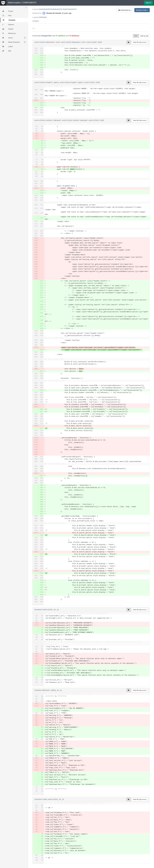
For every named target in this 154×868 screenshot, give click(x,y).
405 (42, 509)
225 (36, 255)
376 (42, 435)
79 (42, 162)
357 (42, 383)
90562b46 (43, 17)
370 (42, 419)
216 (36, 233)
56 (36, 715)
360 (36, 95)
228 (36, 262)
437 (42, 564)
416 (36, 530)
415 (36, 528)
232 (36, 271)
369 (42, 416)
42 (36, 661)
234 (36, 276)
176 (42, 224)
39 (42, 651)
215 (36, 231)
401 (42, 500)
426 (42, 535)
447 (42, 590)
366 (42, 112)
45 (42, 678)
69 (36, 765)
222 (36, 248)
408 (42, 516)
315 (36, 53)
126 (42, 181)
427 (42, 538)
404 (42, 507)
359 (36, 90)
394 (36, 471)
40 (36, 656)
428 (42, 540)
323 (42, 72)
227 (36, 259)
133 (42, 200)
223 (36, 250)
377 (36, 447)
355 (36, 386)
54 (42, 153)
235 (36, 279)
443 (42, 580)
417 (36, 533)
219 (42, 233)
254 (36, 343)
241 (42, 336)
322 (42, 70)
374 (42, 431)
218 (42, 231)
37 (42, 647)
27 (42, 637)
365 (42, 110)
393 (36, 469)
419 (36, 540)
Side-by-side (144, 36)
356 (36, 388)
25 (42, 632)
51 (36, 138)
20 (36, 616)
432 (42, 549)
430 (42, 545)
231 (36, 269)
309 (42, 362)
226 (36, 257)
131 (42, 195)
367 (42, 412)
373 (42, 428)
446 (42, 587)
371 (42, 421)
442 (42, 578)
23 (36, 623)
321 (42, 67)
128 (42, 186)
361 (36, 98)
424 (42, 528)
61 (36, 739)
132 (42, 198)
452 (42, 602)
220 (42, 236)
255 (36, 345)
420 (36, 542)
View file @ (140, 42)
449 (42, 595)
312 (42, 371)
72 (36, 787)
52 (42, 148)
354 (36, 383)
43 (36, 663)
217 (36, 236)
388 (42, 466)
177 (42, 226)
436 (42, 561)
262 (42, 357)
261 (42, 355)
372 (42, 424)
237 (42, 326)
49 (36, 134)
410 (42, 521)
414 (36, 526)
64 (36, 746)
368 (42, 414)
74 (36, 791)
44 (42, 675)
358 (42, 386)
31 (36, 817)
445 (42, 585)
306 (36, 362)
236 (42, 324)
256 (42, 340)
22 (36, 621)
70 (36, 768)
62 (36, 742)
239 (42, 331)
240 (42, 333)
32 (36, 820)
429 (42, 542)
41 (36, 659)
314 (36, 51)
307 (36, 364)
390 (42, 471)
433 (42, 554)
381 (36, 457)
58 (36, 720)
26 (42, 635)
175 (42, 221)
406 (42, 511)
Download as (125, 10)
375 (42, 433)
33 (36, 822)
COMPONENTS (29, 3)
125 (36, 181)
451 (42, 599)
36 (36, 647)
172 (42, 208)
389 (42, 469)
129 (42, 191)
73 (36, 789)
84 (42, 176)
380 (36, 454)
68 (36, 763)
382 (36, 459)
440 (42, 573)
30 (36, 815)
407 (42, 514)
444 (42, 583)
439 (42, 568)
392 (36, 466)
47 (36, 129)
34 (36, 825)
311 (42, 366)
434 (42, 557)
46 (36, 126)
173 (42, 213)
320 (42, 65)
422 (36, 547)
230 (36, 267)
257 (42, 343)
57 (36, 718)
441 (42, 576)
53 (42, 150)
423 (42, 526)
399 (42, 495)
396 (36, 478)
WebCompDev (14, 3)
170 (36, 208)
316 (42, 56)
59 (36, 723)
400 (42, 497)
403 (42, 504)
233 (36, 274)
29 (36, 813)
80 (42, 164)
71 (36, 770)
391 (42, 476)
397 (36, 481)
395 (36, 473)
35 (36, 827)
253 (36, 340)
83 (42, 174)
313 (36, 48)
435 (42, 559)
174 (42, 218)
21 (36, 618)
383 (36, 462)
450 (42, 597)
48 (36, 131)
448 (42, 592)
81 (42, 169)
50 (36, 136)
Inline (136, 36)
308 (36, 366)
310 (42, 364)
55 (42, 155)
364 (42, 108)
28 (42, 640)
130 (42, 193)
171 (42, 205)
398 (36, 483)
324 (42, 75)
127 (42, 183)
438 (42, 566)
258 (42, 345)
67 (36, 761)
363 (42, 105)
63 (36, 744)
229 (36, 264)
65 (36, 756)
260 (42, 352)
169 (36, 205)
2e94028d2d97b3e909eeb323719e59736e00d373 (58, 9)
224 (36, 252)
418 (36, 538)
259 (42, 350)
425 (42, 530)
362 (36, 100)
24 (36, 625)
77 (36, 160)
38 (42, 649)
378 (36, 450)
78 (42, 160)
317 (42, 58)
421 (36, 545)
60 (36, 725)
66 (36, 758)
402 (42, 502)
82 (42, 172)
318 (42, 60)
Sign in (148, 3)
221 (36, 245)
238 (42, 328)
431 (42, 547)
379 (36, 452)
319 (42, 63)
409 (42, 519)
